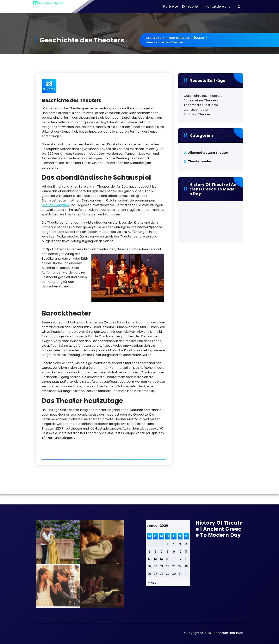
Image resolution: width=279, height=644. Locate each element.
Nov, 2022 (49, 86)
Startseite (170, 6)
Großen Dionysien (55, 205)
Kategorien (191, 6)
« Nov (152, 583)
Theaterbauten (200, 161)
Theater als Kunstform (201, 105)
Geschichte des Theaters (203, 96)
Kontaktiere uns (218, 6)
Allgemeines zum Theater (185, 38)
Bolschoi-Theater (197, 114)
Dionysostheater (196, 110)
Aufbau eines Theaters (201, 100)
